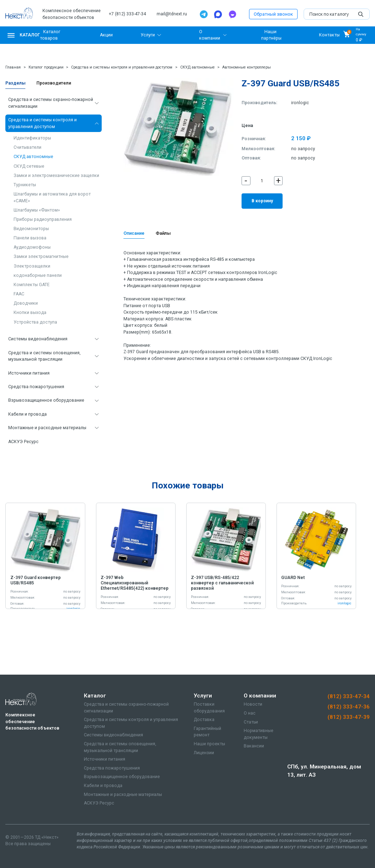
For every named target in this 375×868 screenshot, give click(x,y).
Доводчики (26, 303)
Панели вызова (30, 238)
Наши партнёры (271, 35)
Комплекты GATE (32, 285)
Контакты (329, 35)
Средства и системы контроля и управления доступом (122, 67)
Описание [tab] (134, 233)
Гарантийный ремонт (207, 732)
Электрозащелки (32, 266)
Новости (253, 704)
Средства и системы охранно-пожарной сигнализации (51, 103)
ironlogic (300, 103)
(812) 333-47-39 (349, 717)
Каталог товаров (50, 35)
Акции (106, 35)
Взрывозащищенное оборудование (46, 400)
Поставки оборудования (209, 707)
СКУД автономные (197, 67)
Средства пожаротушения (36, 387)
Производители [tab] (54, 83)
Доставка (204, 720)
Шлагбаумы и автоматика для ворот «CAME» (52, 197)
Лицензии (204, 753)
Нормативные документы (259, 734)
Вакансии (254, 746)
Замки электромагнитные (41, 257)
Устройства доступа (35, 322)
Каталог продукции (46, 67)
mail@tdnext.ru (172, 14)
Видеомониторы (31, 229)
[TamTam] (232, 14)
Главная (13, 67)
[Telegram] (204, 14)
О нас (250, 713)
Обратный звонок (273, 14)
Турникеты (25, 185)
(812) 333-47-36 (349, 707)
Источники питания (29, 373)
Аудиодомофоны (32, 247)
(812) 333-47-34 (349, 696)
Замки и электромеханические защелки (56, 176)
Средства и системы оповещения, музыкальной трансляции (44, 356)
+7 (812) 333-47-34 (127, 14)
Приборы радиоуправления (43, 219)
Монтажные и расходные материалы (47, 428)
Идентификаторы (32, 138)
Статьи (251, 722)
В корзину (262, 201)
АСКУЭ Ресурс (23, 442)
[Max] (218, 14)
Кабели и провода (27, 414)
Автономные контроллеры (247, 67)
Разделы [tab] (15, 83)
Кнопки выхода (30, 313)
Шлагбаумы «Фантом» (37, 210)
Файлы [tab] (163, 233)
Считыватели (27, 147)
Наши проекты (209, 744)
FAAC (19, 294)
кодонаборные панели (38, 275)
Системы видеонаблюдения (38, 339)
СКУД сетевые (29, 166)
